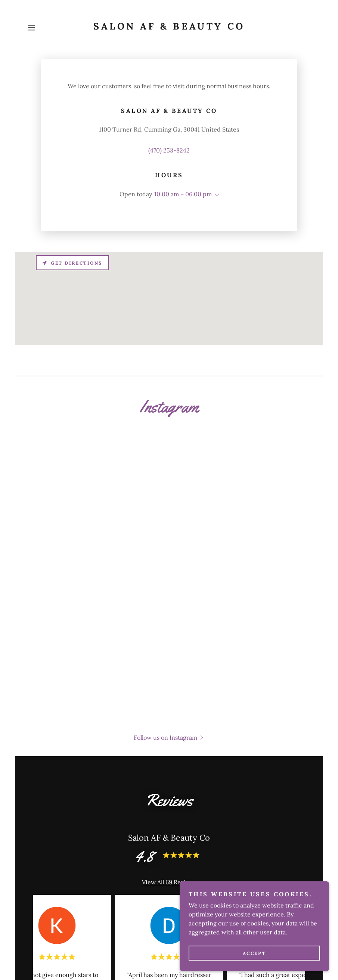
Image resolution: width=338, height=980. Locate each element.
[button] (46, 28)
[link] (169, 27)
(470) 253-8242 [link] (169, 150)
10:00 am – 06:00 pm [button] (183, 194)
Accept (254, 953)
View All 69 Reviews (169, 882)
